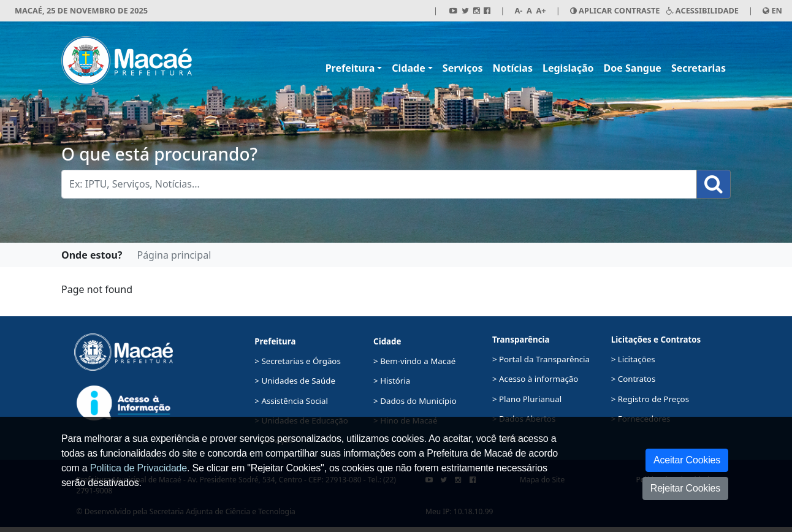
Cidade (408, 68)
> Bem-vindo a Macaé (414, 361)
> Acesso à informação (535, 379)
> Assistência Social (291, 401)
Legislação (568, 68)
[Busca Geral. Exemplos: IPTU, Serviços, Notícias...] (379, 184)
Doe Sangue (633, 68)
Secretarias (699, 68)
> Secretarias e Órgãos (298, 361)
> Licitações (633, 359)
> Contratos (634, 379)
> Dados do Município (415, 401)
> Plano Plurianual (527, 399)
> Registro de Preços (650, 399)
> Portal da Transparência (541, 359)
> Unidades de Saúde (295, 381)
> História (392, 381)
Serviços (463, 68)
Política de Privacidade (139, 468)
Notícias (513, 68)
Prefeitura (350, 68)
